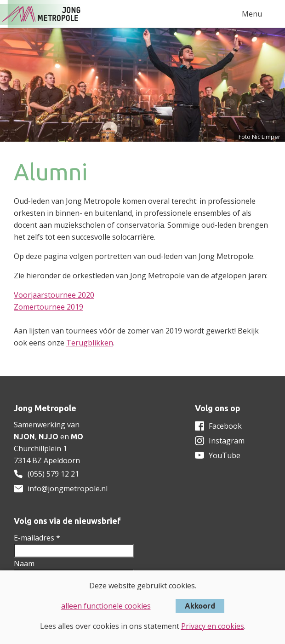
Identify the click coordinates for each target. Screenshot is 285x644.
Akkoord (200, 606)
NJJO (48, 437)
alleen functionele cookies (106, 606)
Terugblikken (90, 343)
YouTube (225, 455)
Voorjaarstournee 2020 (54, 295)
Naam (24, 563)
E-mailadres (37, 538)
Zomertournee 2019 (48, 307)
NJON (24, 437)
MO (77, 437)
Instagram (227, 441)
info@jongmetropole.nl (68, 489)
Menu (252, 14)
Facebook (225, 426)
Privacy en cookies (213, 626)
